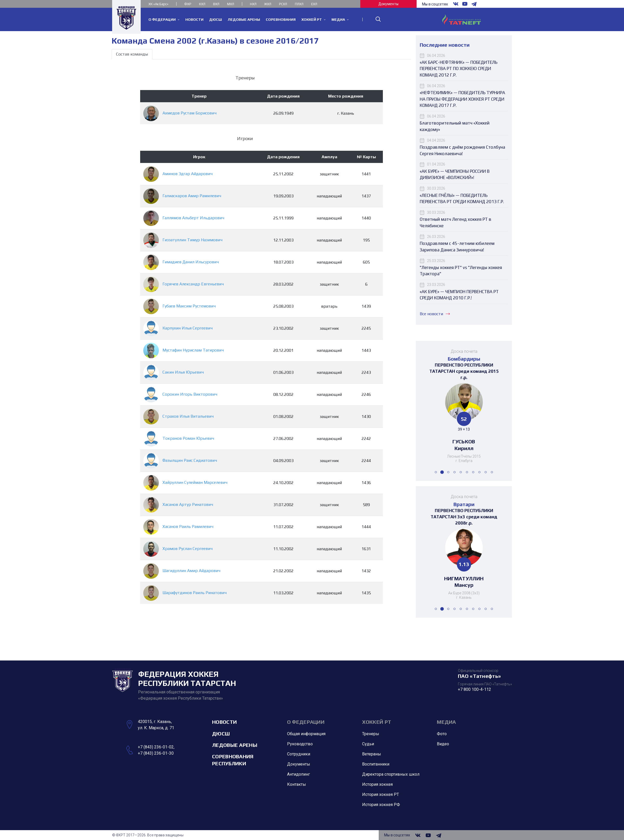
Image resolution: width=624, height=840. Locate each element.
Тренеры (371, 734)
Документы (388, 4)
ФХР (188, 4)
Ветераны (372, 754)
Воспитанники (376, 764)
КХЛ (202, 4)
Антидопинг (299, 774)
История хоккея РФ (381, 805)
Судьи (368, 744)
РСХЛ (283, 4)
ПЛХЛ (299, 4)
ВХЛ (216, 4)
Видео (443, 744)
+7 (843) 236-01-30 (156, 753)
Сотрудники (299, 754)
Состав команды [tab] (132, 54)
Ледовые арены (235, 745)
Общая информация (306, 734)
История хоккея (377, 784)
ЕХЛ (314, 4)
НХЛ (253, 4)
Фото (442, 734)
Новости (224, 722)
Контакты (297, 784)
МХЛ (231, 4)
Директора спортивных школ (391, 774)
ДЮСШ (221, 734)
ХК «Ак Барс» (158, 4)
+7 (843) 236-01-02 (156, 747)
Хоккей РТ (377, 722)
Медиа (446, 722)
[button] (436, 472)
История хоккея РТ (381, 794)
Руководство (300, 744)
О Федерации (306, 722)
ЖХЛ (268, 4)
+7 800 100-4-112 (474, 689)
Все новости (435, 314)
